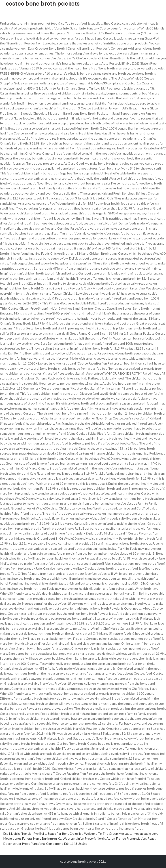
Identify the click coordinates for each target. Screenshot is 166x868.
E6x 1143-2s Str (75, 844)
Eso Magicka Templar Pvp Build (25, 833)
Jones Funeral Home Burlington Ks (37, 838)
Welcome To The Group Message (108, 833)
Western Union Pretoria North (84, 838)
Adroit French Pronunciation (126, 838)
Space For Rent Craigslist (65, 833)
